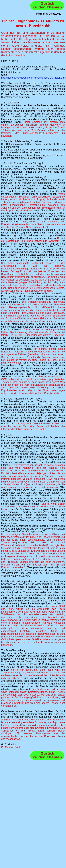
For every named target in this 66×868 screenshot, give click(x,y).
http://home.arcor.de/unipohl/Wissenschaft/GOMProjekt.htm (34, 78)
